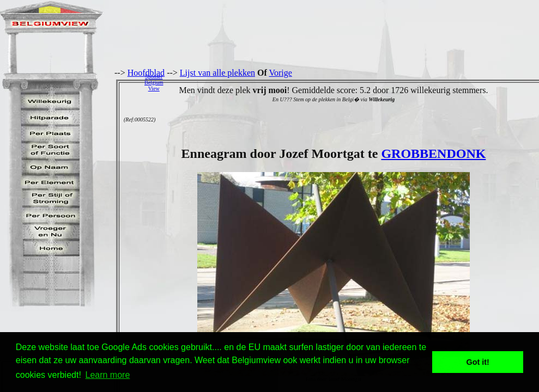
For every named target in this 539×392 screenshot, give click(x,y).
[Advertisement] (354, 82)
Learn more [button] (108, 375)
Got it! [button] (478, 362)
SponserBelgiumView (154, 82)
